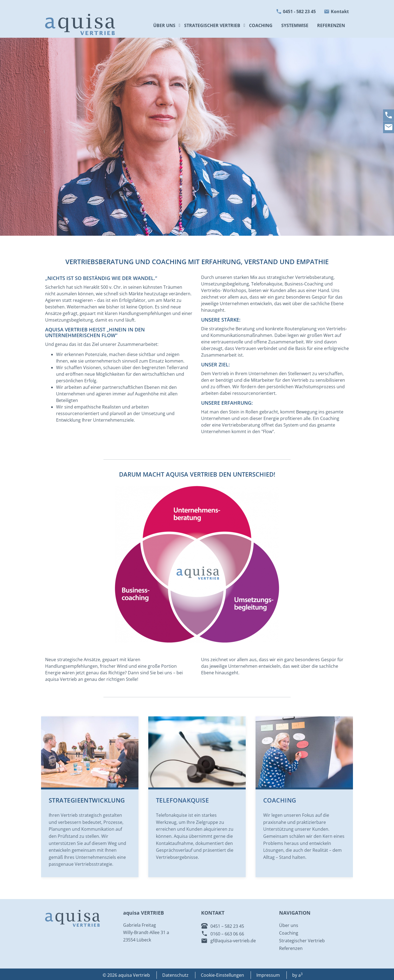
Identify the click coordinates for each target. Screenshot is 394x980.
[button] (245, 25)
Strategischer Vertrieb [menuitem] (212, 25)
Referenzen (291, 948)
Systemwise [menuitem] (295, 25)
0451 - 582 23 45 (299, 11)
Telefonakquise (182, 800)
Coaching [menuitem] (261, 25)
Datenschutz (175, 975)
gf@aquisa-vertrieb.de (233, 941)
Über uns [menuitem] (164, 25)
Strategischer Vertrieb (302, 941)
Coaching (280, 800)
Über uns (289, 925)
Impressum (268, 975)
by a (297, 975)
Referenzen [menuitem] (331, 25)
